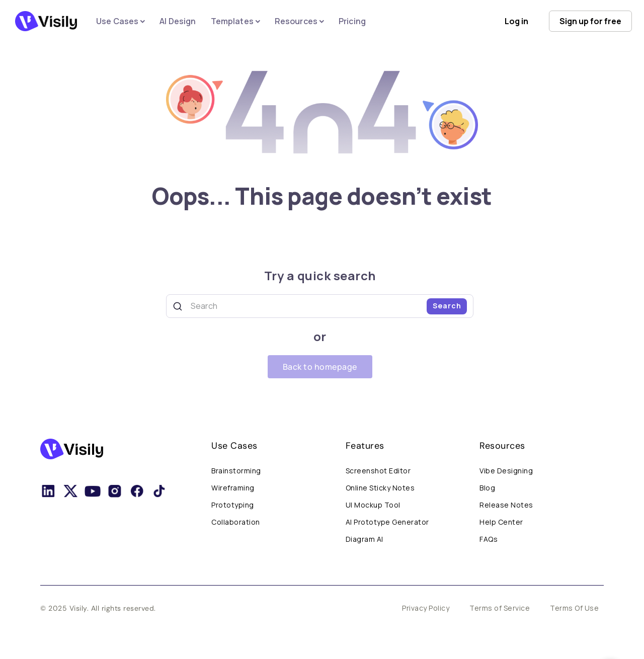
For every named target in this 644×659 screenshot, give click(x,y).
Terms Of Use (574, 608)
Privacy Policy (426, 608)
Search (447, 306)
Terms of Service (500, 608)
